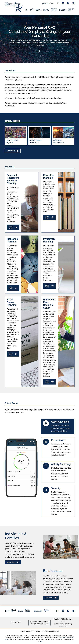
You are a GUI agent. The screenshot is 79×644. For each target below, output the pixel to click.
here (41, 641)
